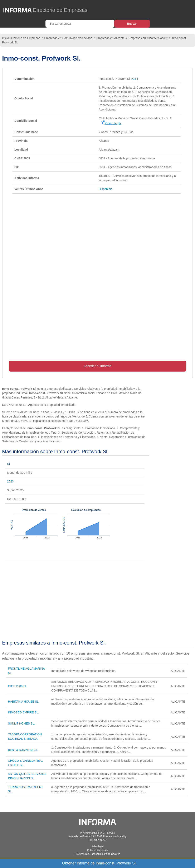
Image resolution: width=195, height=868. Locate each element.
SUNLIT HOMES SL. (21, 723)
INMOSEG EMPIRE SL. (23, 712)
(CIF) (135, 79)
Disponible (105, 189)
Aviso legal (98, 846)
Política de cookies (97, 850)
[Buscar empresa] (80, 24)
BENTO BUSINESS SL (23, 750)
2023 (10, 481)
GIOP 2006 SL (17, 686)
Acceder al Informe (97, 366)
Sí (8, 464)
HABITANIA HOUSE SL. (24, 702)
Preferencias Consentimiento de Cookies (97, 854)
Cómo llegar (111, 123)
